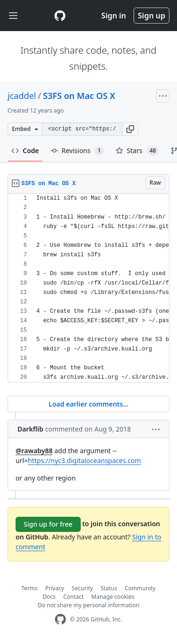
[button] (130, 129)
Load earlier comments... (88, 404)
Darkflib (30, 429)
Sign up (152, 16)
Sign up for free (48, 524)
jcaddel (22, 96)
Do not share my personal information (89, 605)
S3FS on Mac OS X (79, 96)
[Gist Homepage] (60, 16)
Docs (49, 597)
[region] (88, 288)
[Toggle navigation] (13, 16)
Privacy (55, 588)
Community (140, 588)
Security (82, 588)
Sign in (114, 16)
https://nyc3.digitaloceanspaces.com (84, 461)
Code (25, 151)
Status (109, 588)
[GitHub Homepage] (60, 619)
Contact (73, 597)
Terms (29, 588)
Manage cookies (113, 597)
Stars (138, 151)
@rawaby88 (34, 451)
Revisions (77, 151)
